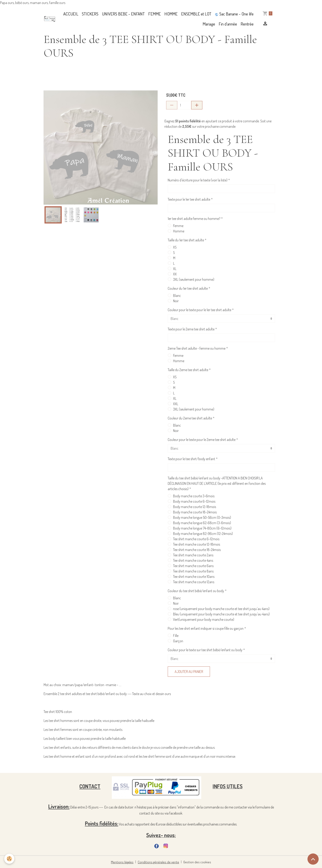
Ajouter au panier (189, 672)
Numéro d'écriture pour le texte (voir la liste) (198, 180)
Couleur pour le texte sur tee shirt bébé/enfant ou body (205, 650)
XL (175, 269)
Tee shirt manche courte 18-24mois (197, 550)
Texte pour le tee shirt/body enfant (191, 459)
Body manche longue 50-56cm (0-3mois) (202, 517)
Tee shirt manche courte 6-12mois (196, 539)
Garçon (178, 641)
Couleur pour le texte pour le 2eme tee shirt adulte (202, 440)
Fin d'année (228, 24)
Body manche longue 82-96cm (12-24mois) (203, 534)
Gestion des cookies (197, 862)
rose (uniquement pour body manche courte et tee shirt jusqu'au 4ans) (221, 609)
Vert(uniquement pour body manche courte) (204, 619)
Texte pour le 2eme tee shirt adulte (191, 329)
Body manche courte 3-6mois (194, 496)
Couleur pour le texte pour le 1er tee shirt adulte (199, 310)
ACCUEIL (71, 14)
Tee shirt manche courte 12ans (194, 582)
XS (175, 247)
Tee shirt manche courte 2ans (193, 555)
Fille (176, 636)
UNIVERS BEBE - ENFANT (123, 14)
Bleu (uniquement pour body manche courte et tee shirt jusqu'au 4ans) (221, 614)
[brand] (50, 19)
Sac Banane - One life (234, 14)
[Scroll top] (313, 859)
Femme (178, 226)
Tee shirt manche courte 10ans (194, 577)
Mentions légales (123, 862)
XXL (176, 404)
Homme (179, 231)
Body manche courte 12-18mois (195, 507)
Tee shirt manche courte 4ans (193, 560)
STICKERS (90, 14)
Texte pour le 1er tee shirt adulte (189, 199)
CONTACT (90, 786)
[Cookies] (10, 859)
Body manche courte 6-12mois (194, 501)
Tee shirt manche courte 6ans (193, 566)
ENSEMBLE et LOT (196, 14)
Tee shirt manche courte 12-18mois (197, 544)
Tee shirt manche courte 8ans (193, 571)
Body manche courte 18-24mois (195, 512)
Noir (176, 301)
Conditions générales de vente (159, 862)
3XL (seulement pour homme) (194, 279)
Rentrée (247, 24)
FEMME (155, 14)
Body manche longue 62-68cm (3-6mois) (202, 523)
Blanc (177, 296)
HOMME (171, 14)
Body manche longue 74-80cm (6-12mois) (202, 528)
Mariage (209, 24)
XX (175, 274)
